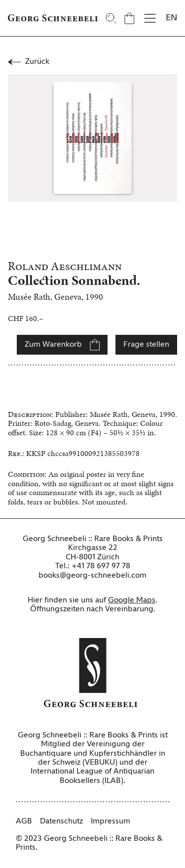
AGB (24, 822)
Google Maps (132, 600)
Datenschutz (61, 822)
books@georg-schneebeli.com (92, 576)
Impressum (111, 822)
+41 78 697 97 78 (101, 566)
